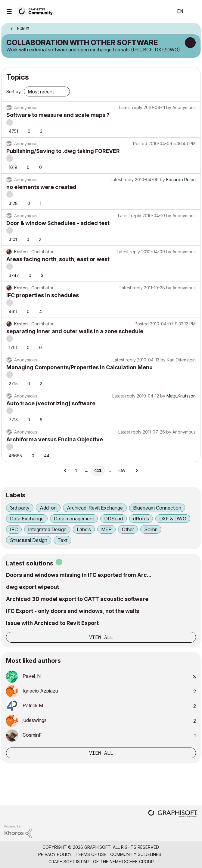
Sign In (192, 11)
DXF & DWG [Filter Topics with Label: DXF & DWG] (173, 519)
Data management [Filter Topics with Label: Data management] (74, 519)
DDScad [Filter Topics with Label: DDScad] (113, 519)
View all (101, 637)
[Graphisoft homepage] (173, 814)
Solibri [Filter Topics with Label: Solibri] (151, 529)
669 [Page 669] (122, 471)
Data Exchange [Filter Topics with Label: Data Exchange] (27, 519)
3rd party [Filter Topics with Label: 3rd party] (20, 508)
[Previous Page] (66, 471)
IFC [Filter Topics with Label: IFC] (14, 529)
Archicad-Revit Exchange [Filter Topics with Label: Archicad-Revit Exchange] (95, 508)
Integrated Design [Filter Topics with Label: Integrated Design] (47, 529)
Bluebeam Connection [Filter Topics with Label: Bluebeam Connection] (157, 508)
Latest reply (131, 107)
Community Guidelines (136, 854)
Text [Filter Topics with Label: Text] (62, 540)
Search (160, 11)
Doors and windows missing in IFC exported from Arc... (79, 575)
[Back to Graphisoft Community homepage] (37, 11)
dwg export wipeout (33, 587)
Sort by (14, 91)
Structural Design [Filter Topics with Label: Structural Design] (29, 540)
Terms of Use (91, 854)
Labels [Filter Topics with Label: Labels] (84, 529)
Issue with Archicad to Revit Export (52, 623)
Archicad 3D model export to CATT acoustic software (77, 599)
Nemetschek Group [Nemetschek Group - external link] (132, 862)
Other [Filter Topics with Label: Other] (128, 529)
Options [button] (192, 29)
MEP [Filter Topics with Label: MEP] (106, 529)
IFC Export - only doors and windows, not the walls (73, 611)
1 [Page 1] (76, 471)
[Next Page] (137, 471)
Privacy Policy (55, 854)
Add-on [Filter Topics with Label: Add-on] (48, 508)
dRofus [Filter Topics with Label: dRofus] (141, 519)
